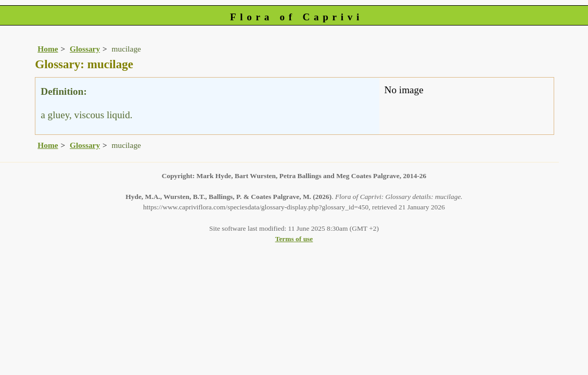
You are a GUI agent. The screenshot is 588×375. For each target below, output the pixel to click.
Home (48, 49)
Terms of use (294, 239)
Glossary (85, 49)
